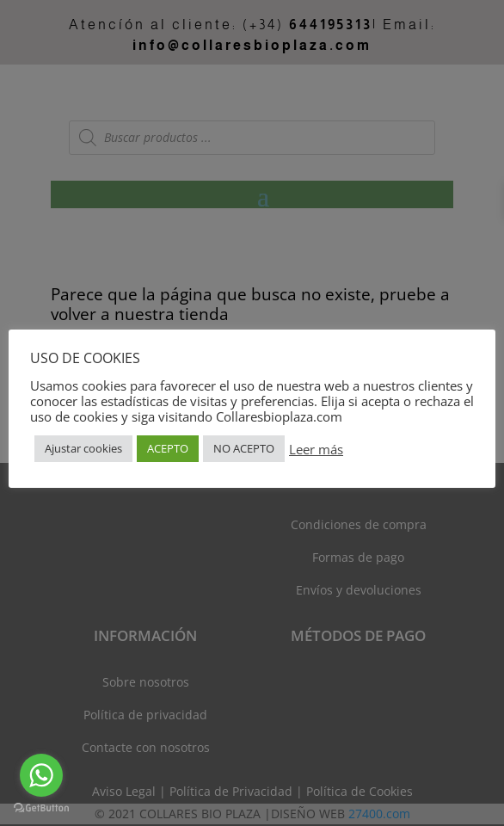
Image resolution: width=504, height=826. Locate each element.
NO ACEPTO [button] (244, 448)
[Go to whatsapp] (41, 775)
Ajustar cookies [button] (83, 448)
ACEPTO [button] (168, 448)
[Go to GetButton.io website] (41, 808)
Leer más (316, 449)
